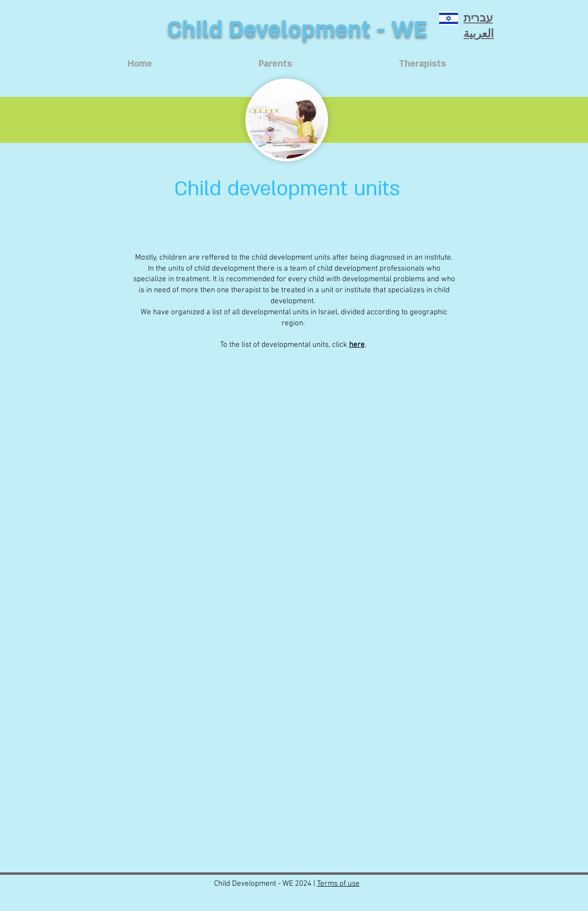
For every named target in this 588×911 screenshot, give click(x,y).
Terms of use (338, 884)
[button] (287, 219)
